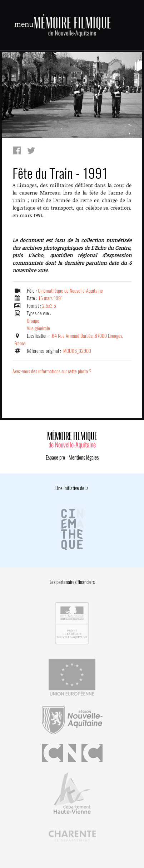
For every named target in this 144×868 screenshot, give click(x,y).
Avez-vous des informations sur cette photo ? (52, 371)
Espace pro (55, 457)
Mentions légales (84, 457)
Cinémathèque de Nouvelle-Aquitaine (70, 291)
